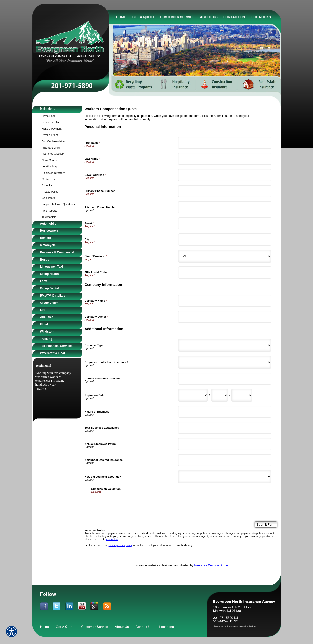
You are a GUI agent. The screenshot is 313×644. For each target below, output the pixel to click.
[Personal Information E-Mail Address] (225, 175)
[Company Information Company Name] (225, 301)
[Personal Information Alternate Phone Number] (225, 207)
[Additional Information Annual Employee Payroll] (225, 444)
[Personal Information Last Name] (225, 159)
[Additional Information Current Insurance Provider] (225, 379)
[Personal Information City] (225, 240)
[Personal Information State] (225, 256)
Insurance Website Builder (212, 565)
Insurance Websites (147, 565)
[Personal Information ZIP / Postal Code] (225, 273)
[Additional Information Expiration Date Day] (220, 395)
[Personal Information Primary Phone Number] (225, 191)
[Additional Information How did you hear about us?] (225, 477)
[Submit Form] (266, 524)
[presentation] (129, 503)
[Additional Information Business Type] (225, 345)
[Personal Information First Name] (225, 143)
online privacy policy (120, 545)
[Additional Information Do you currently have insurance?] (225, 362)
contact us (112, 539)
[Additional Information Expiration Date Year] (242, 395)
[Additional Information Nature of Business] (225, 412)
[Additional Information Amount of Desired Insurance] (225, 460)
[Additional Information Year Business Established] (225, 428)
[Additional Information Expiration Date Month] (193, 395)
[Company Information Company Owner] (225, 317)
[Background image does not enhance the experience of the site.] (57, 109)
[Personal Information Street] (225, 223)
